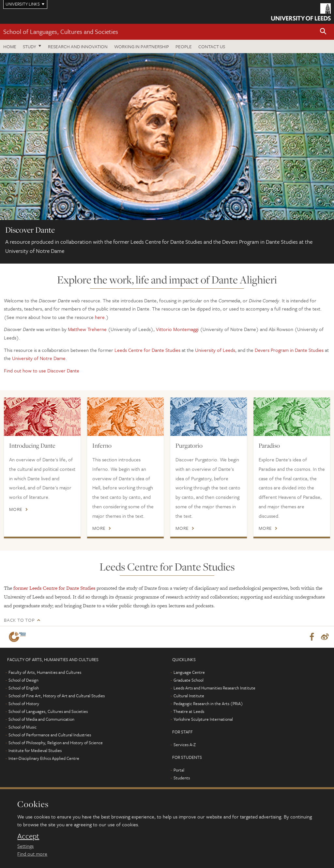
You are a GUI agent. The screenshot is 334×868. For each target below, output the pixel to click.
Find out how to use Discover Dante (42, 370)
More (16, 509)
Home (10, 46)
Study (30, 46)
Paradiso (269, 445)
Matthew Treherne (87, 329)
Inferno (102, 445)
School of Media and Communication (41, 719)
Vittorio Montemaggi (177, 329)
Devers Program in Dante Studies (289, 350)
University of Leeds (215, 350)
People (184, 46)
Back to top (19, 620)
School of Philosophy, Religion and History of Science (56, 743)
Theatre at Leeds (189, 711)
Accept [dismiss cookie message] (28, 836)
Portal (179, 770)
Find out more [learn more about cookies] (32, 854)
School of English (24, 688)
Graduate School (189, 680)
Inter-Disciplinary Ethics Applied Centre (44, 758)
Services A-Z (185, 745)
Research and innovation (78, 46)
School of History (24, 703)
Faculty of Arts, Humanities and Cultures (45, 672)
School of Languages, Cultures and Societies (61, 31)
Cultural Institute (189, 696)
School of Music (23, 727)
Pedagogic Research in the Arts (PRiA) (208, 703)
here (100, 317)
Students (182, 778)
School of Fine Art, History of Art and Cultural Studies (57, 696)
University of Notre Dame (39, 358)
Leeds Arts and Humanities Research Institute (214, 688)
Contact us (212, 46)
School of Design (23, 680)
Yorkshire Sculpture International (203, 719)
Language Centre (189, 672)
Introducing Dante (32, 445)
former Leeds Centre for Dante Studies (55, 588)
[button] (323, 32)
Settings (25, 846)
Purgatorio (189, 445)
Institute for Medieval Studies (35, 750)
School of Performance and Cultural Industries (50, 735)
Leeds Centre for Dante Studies (147, 350)
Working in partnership (142, 46)
